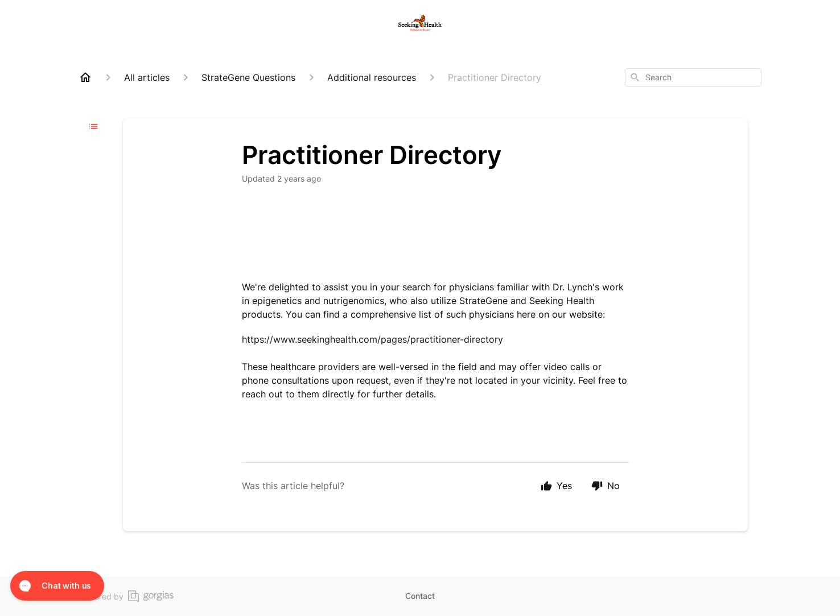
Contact (420, 596)
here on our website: (562, 314)
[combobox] (693, 77)
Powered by (126, 596)
